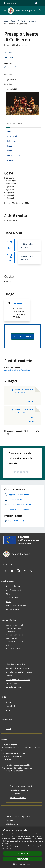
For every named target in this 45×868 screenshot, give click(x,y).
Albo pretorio (11, 820)
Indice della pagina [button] (15, 124)
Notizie (8, 702)
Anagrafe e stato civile (15, 625)
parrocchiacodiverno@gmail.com (18, 370)
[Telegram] (24, 571)
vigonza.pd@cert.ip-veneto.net (19, 768)
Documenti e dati (12, 609)
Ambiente (9, 676)
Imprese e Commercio (14, 635)
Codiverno (18, 303)
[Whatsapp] (31, 571)
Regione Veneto (10, 3)
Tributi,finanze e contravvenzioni (19, 672)
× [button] (42, 829)
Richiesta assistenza (18, 798)
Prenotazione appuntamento (21, 786)
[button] (23, 864)
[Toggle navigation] (5, 10)
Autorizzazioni (11, 683)
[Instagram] (18, 571)
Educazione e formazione (16, 664)
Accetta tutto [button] (22, 853)
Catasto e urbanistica (14, 642)
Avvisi (8, 710)
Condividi (10, 52)
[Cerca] (40, 11)
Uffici (8, 594)
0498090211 (21, 771)
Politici (8, 602)
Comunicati (10, 706)
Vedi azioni (11, 57)
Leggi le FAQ (15, 794)
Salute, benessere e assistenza (18, 680)
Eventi (31, 21)
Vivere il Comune (18, 21)
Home (5, 21)
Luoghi (8, 725)
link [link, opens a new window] (10, 848)
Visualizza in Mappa (23, 336)
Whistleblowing (12, 824)
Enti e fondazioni (12, 598)
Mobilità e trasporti (13, 648)
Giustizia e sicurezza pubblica (17, 668)
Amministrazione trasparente (18, 816)
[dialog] (22, 847)
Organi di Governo (13, 586)
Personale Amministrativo (16, 605)
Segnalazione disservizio (19, 790)
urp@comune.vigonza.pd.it (18, 765)
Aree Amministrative (14, 590)
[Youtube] (12, 571)
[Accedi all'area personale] (36, 3)
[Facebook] (6, 571)
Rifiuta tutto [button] (22, 859)
